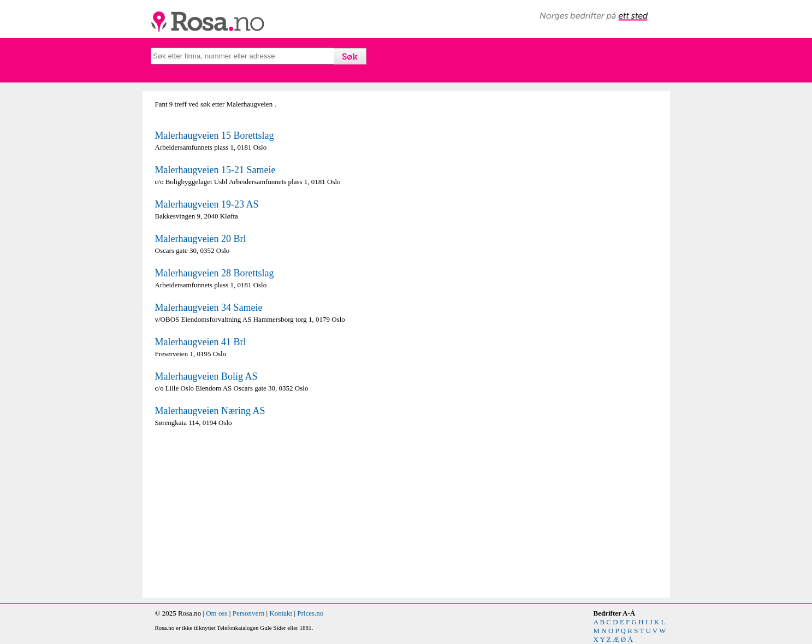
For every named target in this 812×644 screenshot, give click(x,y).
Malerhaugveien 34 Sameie (209, 308)
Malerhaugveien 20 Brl (201, 239)
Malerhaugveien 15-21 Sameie (215, 170)
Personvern (249, 613)
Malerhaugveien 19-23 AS (207, 204)
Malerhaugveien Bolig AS (206, 376)
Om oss (217, 613)
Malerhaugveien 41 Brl (201, 342)
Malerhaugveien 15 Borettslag (215, 135)
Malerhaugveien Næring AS (210, 411)
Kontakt (281, 613)
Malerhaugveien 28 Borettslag (215, 273)
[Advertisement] (278, 512)
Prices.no (310, 613)
